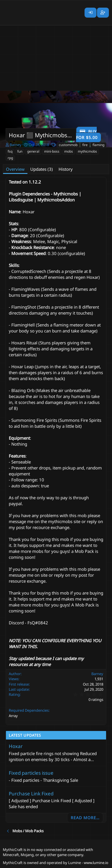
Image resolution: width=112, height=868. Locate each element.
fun (20, 151)
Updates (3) (42, 169)
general (33, 151)
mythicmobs (87, 151)
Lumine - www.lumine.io (88, 863)
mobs (69, 151)
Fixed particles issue (31, 773)
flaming (98, 145)
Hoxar (16, 746)
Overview (15, 169)
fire (85, 145)
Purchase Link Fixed (31, 794)
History (66, 169)
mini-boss (52, 151)
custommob (68, 145)
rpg (10, 158)
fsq (10, 151)
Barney (16, 145)
